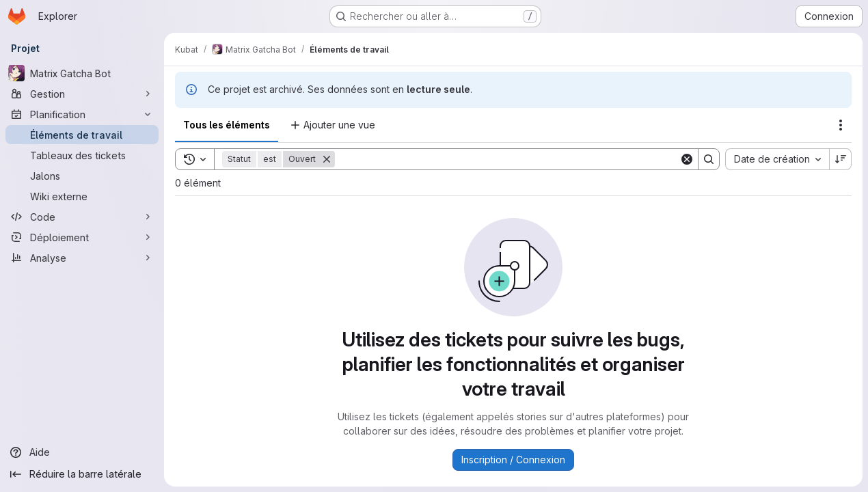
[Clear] (687, 159)
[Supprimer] (327, 159)
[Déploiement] (82, 237)
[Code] (82, 217)
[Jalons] (82, 176)
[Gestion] (82, 94)
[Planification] (82, 114)
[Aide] (82, 452)
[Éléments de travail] (82, 135)
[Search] (507, 159)
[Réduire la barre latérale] (82, 474)
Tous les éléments (227, 125)
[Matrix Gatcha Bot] (82, 73)
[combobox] (777, 159)
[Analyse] (82, 258)
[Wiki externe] (82, 196)
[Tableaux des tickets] (82, 155)
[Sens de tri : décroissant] (841, 159)
